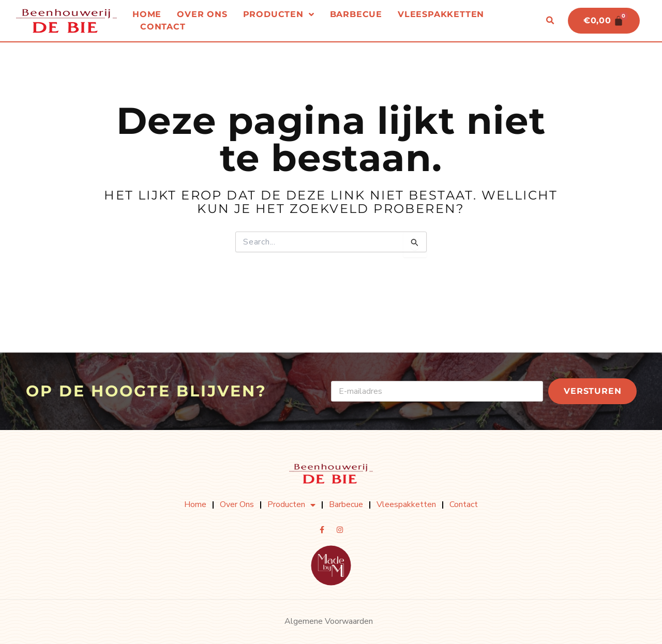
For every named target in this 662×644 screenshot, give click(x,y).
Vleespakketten (441, 15)
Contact (163, 27)
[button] (549, 21)
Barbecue (356, 15)
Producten (279, 15)
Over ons (202, 15)
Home (147, 15)
